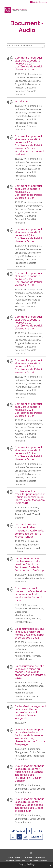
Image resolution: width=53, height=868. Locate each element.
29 (26, 837)
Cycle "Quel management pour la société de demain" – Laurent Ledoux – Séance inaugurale (30, 712)
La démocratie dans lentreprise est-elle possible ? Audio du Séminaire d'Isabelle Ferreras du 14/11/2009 (29, 564)
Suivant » (36, 837)
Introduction (22, 101)
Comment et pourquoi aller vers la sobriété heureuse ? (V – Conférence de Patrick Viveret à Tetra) (29, 323)
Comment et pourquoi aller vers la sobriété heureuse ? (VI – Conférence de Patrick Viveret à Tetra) (29, 366)
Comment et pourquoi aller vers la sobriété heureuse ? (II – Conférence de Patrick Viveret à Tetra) (29, 192)
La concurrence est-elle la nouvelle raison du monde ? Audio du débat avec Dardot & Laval (30, 633)
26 (40, 831)
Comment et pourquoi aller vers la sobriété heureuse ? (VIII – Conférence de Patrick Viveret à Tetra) (29, 453)
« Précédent (18, 831)
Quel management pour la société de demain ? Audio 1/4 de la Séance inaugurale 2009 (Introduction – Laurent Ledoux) (29, 773)
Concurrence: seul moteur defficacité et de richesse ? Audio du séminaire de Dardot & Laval (30, 594)
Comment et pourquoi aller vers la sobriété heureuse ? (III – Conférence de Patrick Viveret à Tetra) (29, 235)
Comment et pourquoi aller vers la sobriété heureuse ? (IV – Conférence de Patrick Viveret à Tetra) (29, 279)
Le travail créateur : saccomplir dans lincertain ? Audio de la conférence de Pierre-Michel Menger (29, 531)
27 (13, 837)
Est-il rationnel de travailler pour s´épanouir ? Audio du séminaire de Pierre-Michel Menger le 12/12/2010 (30, 497)
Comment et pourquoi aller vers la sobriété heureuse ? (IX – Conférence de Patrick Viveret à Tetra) (29, 64)
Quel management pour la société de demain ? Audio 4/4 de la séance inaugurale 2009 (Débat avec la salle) (29, 805)
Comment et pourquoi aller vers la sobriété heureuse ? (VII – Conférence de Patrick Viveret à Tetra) (29, 410)
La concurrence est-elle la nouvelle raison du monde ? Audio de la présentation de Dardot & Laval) (30, 672)
